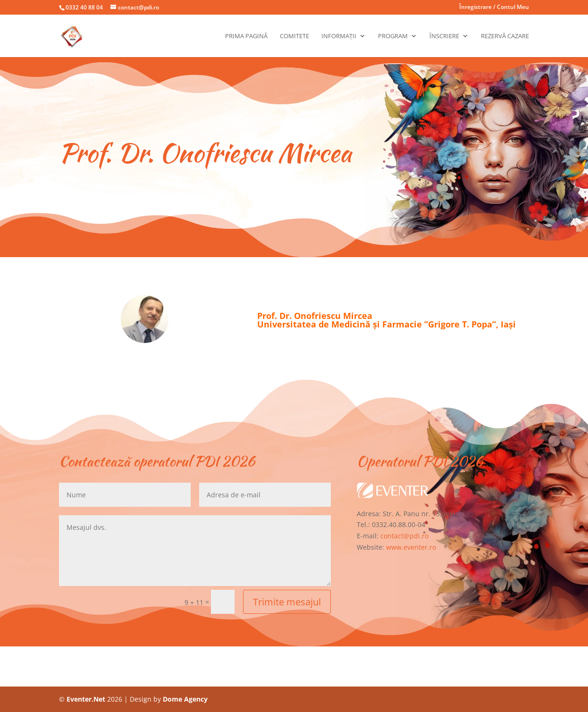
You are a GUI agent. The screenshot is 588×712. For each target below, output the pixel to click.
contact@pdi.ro (404, 536)
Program (393, 36)
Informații (339, 36)
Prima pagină (246, 36)
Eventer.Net (87, 699)
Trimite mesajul (287, 602)
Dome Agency (185, 699)
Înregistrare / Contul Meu (494, 8)
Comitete (294, 36)
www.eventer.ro (411, 547)
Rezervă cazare (505, 36)
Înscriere (444, 36)
